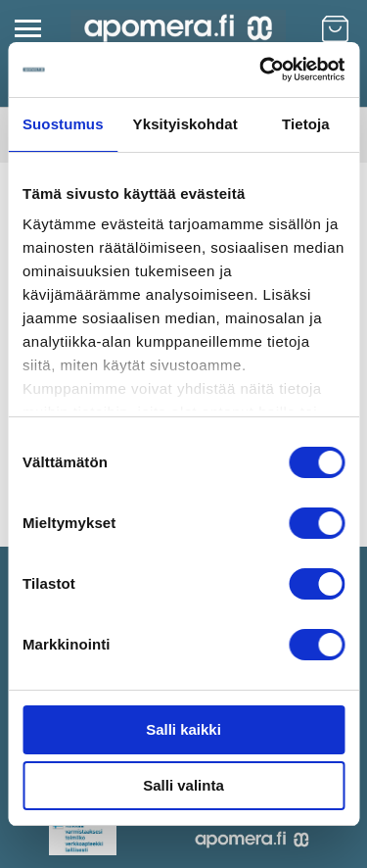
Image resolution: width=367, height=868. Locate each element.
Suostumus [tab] (63, 124)
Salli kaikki (183, 729)
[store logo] (178, 28)
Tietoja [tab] (306, 124)
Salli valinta (183, 785)
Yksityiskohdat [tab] (185, 124)
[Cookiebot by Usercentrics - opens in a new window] (261, 70)
